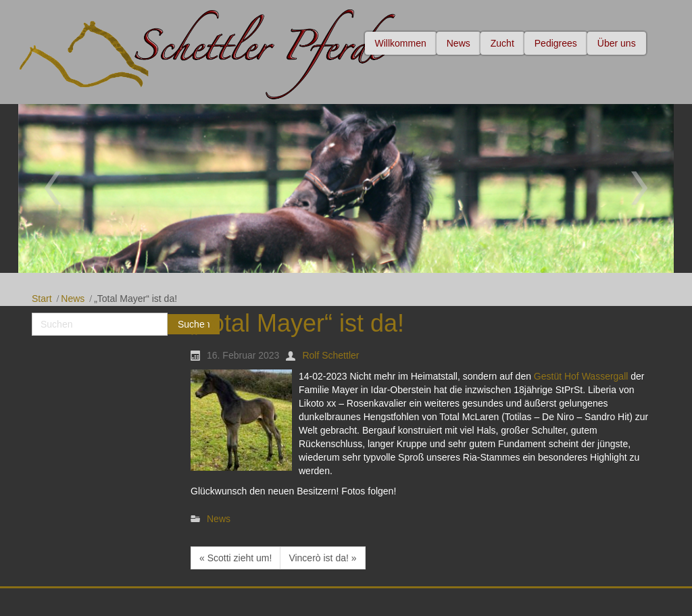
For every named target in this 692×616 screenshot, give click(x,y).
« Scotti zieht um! (236, 558)
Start (42, 299)
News (73, 299)
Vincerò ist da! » (322, 558)
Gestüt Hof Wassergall (581, 376)
